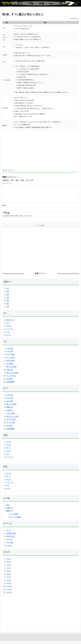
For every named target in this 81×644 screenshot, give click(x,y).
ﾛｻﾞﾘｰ (8, 326)
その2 (8, 565)
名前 (4, 209)
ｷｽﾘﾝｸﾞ (9, 329)
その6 (8, 577)
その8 (8, 583)
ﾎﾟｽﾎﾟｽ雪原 (11, 358)
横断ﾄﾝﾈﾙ (10, 411)
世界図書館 (11, 385)
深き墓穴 (10, 382)
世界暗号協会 (11, 537)
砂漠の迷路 (11, 364)
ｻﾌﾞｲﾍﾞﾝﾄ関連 (16, 520)
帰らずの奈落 (11, 370)
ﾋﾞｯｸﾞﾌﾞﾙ (10, 332)
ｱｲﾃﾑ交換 (10, 546)
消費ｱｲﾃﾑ (10, 511)
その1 (8, 562)
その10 (9, 590)
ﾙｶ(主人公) (10, 323)
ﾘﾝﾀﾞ (8, 335)
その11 (9, 593)
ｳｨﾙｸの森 (10, 352)
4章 (8, 301)
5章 (8, 304)
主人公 (9, 445)
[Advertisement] (40, 151)
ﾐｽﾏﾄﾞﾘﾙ (9, 543)
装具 (8, 508)
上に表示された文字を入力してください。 (18, 219)
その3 (8, 568)
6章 (8, 307)
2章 (8, 295)
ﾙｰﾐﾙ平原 (10, 355)
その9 (8, 587)
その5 (8, 574)
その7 (8, 580)
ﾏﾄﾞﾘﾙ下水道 (11, 379)
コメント (7, 183)
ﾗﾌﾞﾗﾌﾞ (9, 534)
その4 (8, 571)
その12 (9, 596)
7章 (8, 310)
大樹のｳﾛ (10, 373)
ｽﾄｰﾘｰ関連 (14, 517)
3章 (8, 298)
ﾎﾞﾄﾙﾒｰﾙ (9, 549)
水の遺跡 (10, 367)
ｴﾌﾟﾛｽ (8, 339)
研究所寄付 (11, 540)
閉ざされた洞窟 (12, 376)
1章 (8, 292)
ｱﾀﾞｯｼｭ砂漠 (11, 361)
